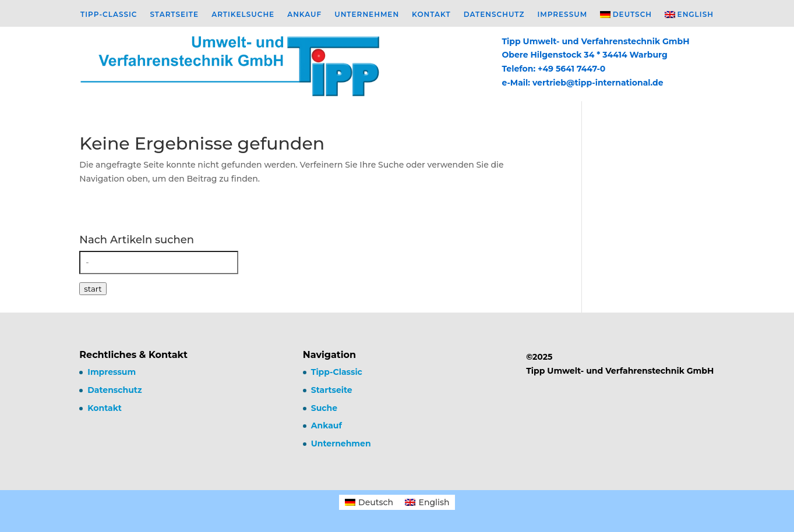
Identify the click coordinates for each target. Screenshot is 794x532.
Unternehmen (367, 15)
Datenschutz (494, 15)
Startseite (174, 15)
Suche (324, 408)
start (93, 289)
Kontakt (431, 15)
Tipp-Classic (109, 15)
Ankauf (304, 15)
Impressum (562, 15)
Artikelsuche (243, 15)
